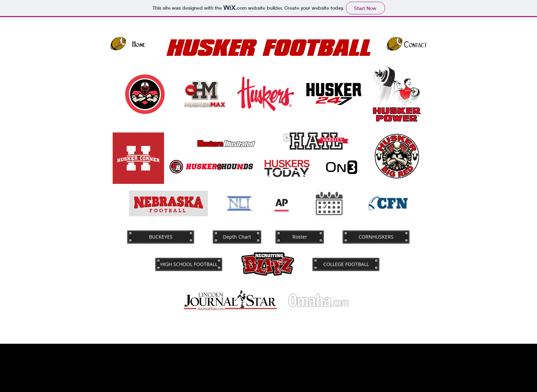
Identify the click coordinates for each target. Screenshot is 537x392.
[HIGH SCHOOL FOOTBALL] (189, 264)
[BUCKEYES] (161, 237)
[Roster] (300, 237)
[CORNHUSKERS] (376, 237)
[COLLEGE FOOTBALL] (346, 264)
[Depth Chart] (237, 237)
